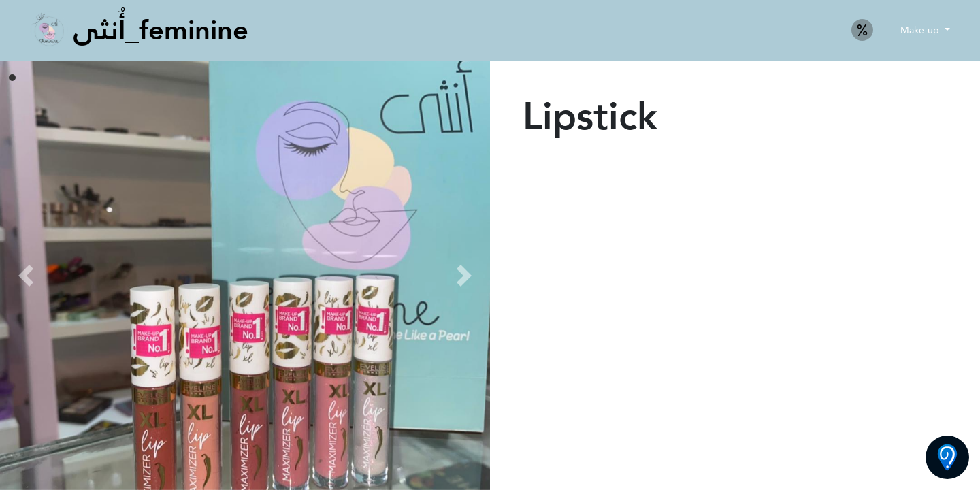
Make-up (921, 30)
